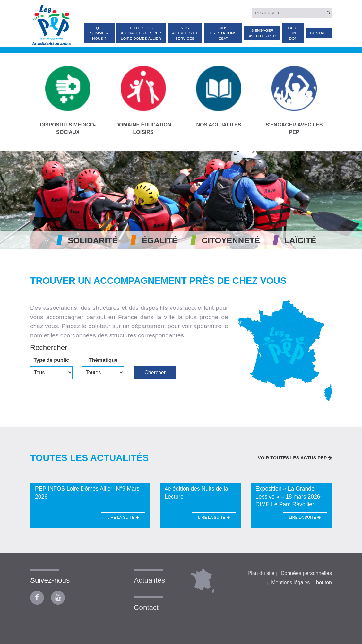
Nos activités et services (185, 33)
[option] (181, 200)
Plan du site (261, 573)
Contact (319, 33)
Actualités (149, 580)
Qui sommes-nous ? (99, 33)
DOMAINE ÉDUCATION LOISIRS (143, 100)
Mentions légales (290, 583)
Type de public (51, 360)
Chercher (155, 373)
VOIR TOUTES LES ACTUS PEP (295, 458)
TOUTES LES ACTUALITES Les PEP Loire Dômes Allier (141, 33)
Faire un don (293, 33)
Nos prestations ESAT (223, 33)
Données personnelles (306, 573)
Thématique (103, 360)
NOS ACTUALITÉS (219, 97)
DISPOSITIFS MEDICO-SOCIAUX (68, 100)
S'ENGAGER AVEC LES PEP (294, 100)
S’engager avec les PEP (262, 33)
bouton (324, 583)
